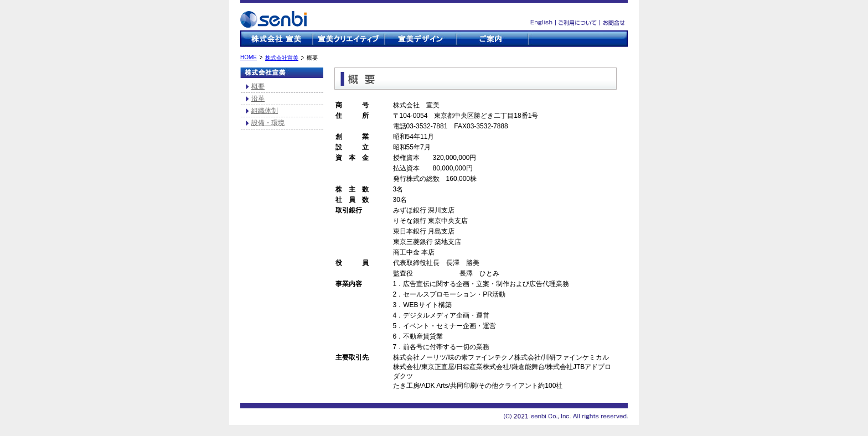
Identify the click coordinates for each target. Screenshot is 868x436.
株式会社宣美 (282, 58)
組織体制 (265, 111)
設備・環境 (268, 123)
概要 (258, 86)
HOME (249, 57)
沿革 (258, 98)
